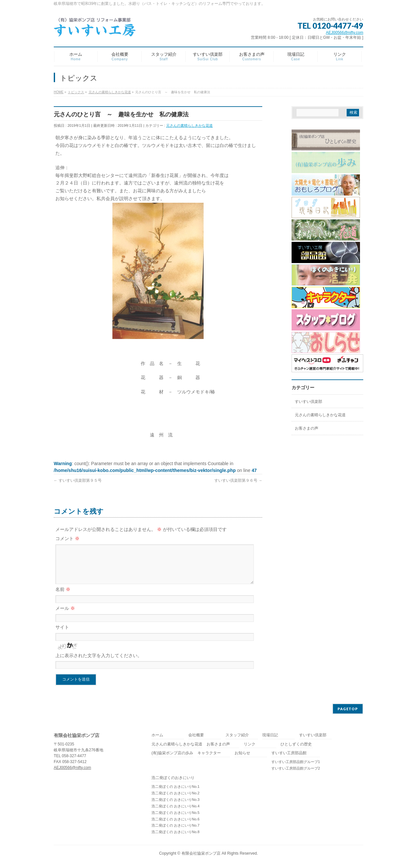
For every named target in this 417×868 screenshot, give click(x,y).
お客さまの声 (307, 428)
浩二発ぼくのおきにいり (173, 779)
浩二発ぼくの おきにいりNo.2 (175, 794)
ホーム (157, 736)
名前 (63, 597)
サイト (62, 635)
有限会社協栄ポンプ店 (201, 855)
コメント (67, 538)
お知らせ (242, 754)
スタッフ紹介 (237, 736)
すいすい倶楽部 (309, 402)
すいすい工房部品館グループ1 (296, 763)
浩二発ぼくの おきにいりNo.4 (175, 807)
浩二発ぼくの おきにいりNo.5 (175, 814)
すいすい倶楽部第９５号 (78, 480)
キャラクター (209, 754)
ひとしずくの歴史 (296, 746)
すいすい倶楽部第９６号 (238, 480)
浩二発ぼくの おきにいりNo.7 (175, 827)
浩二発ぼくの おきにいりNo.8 (175, 833)
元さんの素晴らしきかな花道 (189, 125)
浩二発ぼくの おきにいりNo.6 (175, 820)
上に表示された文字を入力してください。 (99, 663)
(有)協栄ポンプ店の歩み (172, 754)
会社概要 (196, 736)
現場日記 (270, 736)
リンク (250, 746)
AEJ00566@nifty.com (345, 33)
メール (65, 616)
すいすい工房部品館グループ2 (296, 770)
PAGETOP (348, 710)
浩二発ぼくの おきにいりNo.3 (175, 801)
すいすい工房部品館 (289, 754)
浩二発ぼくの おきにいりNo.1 (175, 788)
